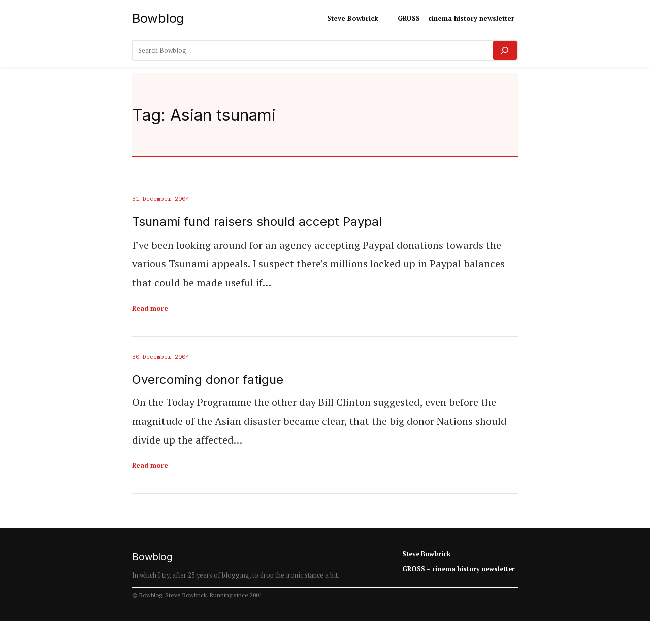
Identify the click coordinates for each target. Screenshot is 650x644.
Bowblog (158, 18)
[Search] (505, 50)
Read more (150, 308)
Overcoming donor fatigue (208, 380)
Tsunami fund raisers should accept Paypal (257, 222)
